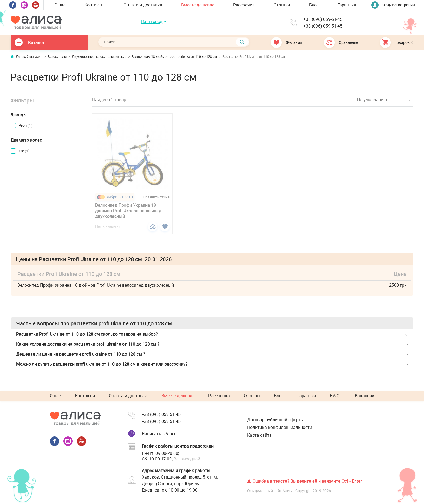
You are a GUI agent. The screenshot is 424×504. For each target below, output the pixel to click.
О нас (60, 5)
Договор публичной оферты (275, 420)
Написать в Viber (159, 434)
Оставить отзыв (156, 197)
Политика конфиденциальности (280, 427)
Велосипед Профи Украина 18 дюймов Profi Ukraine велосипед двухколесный (128, 211)
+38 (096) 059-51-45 (323, 19)
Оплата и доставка (143, 5)
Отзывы (282, 5)
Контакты (94, 5)
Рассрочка (244, 5)
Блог (314, 5)
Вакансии (365, 396)
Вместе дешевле (198, 5)
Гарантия (347, 5)
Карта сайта (259, 435)
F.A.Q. (335, 396)
